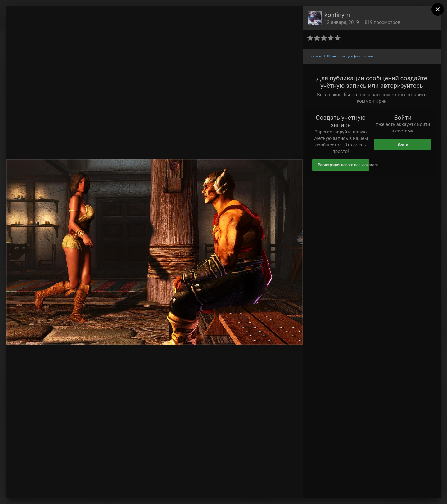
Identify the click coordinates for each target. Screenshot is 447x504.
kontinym (337, 15)
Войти (403, 145)
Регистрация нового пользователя (344, 165)
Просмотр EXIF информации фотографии (340, 56)
